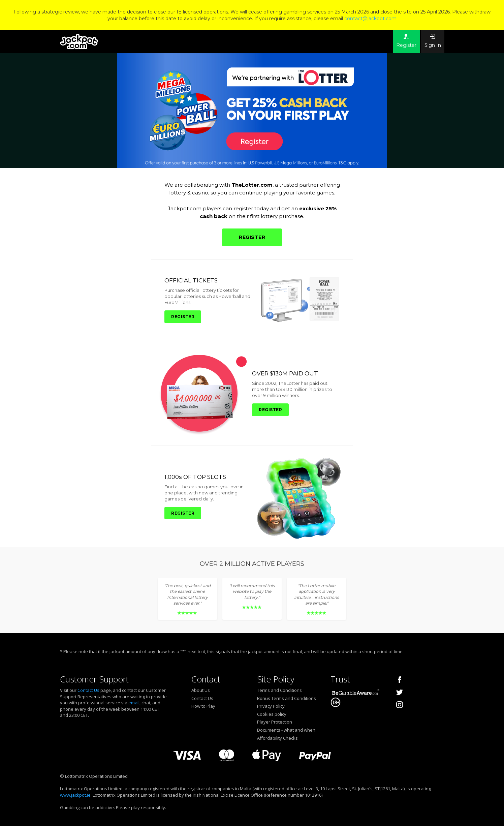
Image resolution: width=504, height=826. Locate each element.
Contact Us (88, 690)
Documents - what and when (286, 730)
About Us (201, 690)
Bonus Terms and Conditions (287, 698)
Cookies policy (272, 714)
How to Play (203, 706)
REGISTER (252, 237)
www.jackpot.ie (75, 795)
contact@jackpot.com (370, 19)
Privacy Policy (271, 706)
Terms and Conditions (279, 690)
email (134, 703)
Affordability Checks (277, 738)
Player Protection (275, 722)
